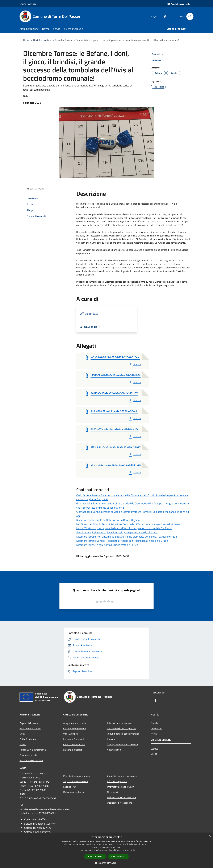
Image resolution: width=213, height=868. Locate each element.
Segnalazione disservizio (76, 781)
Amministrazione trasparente (122, 776)
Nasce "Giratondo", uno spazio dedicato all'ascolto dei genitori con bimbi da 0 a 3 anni (124, 528)
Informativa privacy (117, 781)
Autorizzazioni (114, 750)
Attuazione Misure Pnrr (31, 760)
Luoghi (154, 748)
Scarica (134, 364)
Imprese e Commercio (74, 739)
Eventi (154, 754)
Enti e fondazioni (28, 739)
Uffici (22, 734)
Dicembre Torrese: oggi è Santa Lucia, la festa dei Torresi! (108, 545)
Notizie (47, 40)
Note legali (112, 792)
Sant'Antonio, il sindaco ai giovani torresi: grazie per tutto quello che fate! (117, 532)
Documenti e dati (28, 755)
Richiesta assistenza (74, 792)
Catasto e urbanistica (74, 744)
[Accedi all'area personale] (179, 4)
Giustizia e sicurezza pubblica (122, 728)
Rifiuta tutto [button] (118, 856)
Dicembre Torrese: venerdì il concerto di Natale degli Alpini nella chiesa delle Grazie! (123, 541)
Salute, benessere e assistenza (122, 744)
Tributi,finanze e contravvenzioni (124, 734)
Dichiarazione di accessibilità (121, 797)
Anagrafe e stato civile (75, 723)
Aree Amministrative (30, 728)
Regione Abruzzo (28, 4)
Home (26, 40)
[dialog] (106, 850)
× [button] (210, 836)
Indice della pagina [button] (35, 189)
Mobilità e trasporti (73, 750)
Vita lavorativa (71, 734)
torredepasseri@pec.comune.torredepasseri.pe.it (45, 809)
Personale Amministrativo (33, 750)
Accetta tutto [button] (95, 856)
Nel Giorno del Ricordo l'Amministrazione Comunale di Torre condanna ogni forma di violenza (129, 524)
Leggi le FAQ (70, 787)
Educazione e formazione (120, 723)
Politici (23, 744)
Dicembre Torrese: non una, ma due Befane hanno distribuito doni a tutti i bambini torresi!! (127, 537)
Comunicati (157, 728)
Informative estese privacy (121, 787)
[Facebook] (164, 16)
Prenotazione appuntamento (78, 776)
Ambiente (112, 739)
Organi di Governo (29, 723)
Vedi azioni (159, 60)
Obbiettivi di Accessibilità (120, 803)
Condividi (158, 54)
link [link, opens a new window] (135, 850)
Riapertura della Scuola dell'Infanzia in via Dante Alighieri (108, 520)
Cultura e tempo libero (75, 728)
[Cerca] (190, 16)
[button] (106, 863)
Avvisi (154, 734)
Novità (37, 40)
